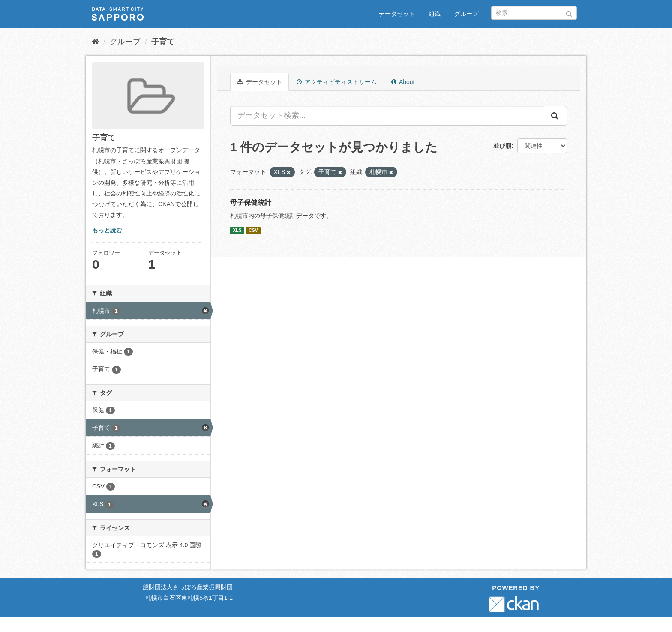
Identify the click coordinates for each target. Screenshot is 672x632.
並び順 (502, 146)
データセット (397, 14)
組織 (435, 14)
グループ (466, 14)
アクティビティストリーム (337, 82)
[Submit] (569, 12)
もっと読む (107, 230)
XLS (237, 231)
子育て (163, 42)
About (403, 82)
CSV (253, 231)
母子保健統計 (251, 202)
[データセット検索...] (387, 116)
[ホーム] (95, 42)
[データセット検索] (534, 13)
